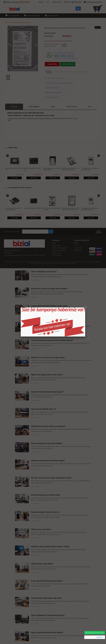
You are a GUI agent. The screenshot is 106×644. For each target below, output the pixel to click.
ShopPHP (99, 637)
